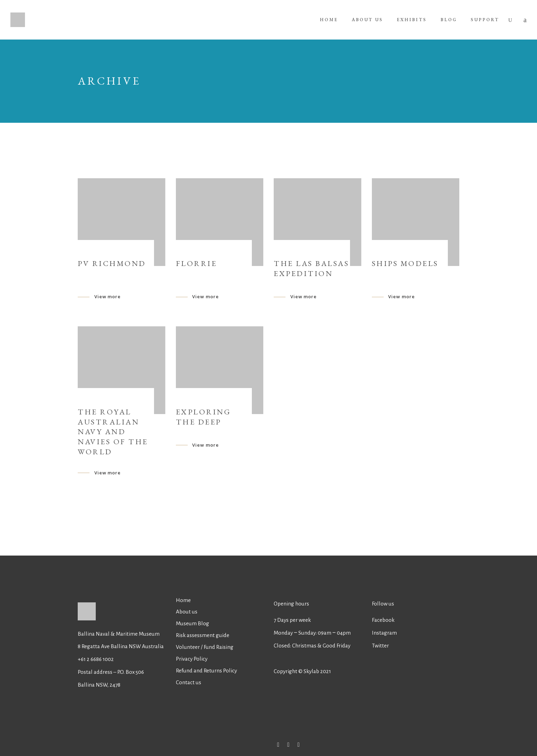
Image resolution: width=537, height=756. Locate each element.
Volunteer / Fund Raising (205, 647)
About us (187, 612)
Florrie (197, 263)
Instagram (384, 633)
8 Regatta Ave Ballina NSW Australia (121, 646)
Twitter (380, 646)
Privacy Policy (192, 659)
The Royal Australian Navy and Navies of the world (113, 432)
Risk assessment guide (203, 635)
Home (183, 600)
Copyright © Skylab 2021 (302, 671)
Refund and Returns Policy (206, 671)
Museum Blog (193, 623)
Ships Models (405, 263)
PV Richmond (112, 263)
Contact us (189, 682)
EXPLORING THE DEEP (203, 417)
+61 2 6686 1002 (96, 659)
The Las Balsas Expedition (311, 268)
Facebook (383, 620)
